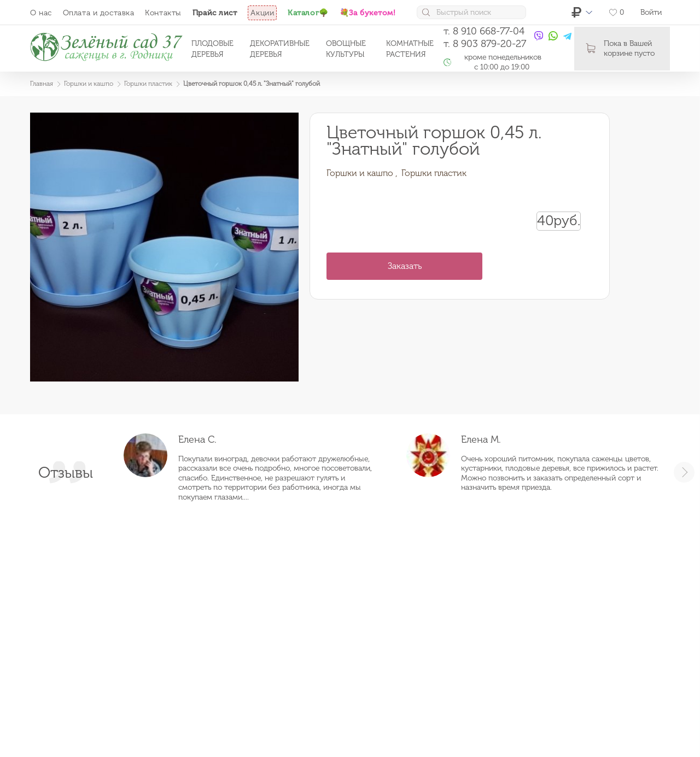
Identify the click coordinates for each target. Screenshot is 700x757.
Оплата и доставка (99, 13)
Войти (651, 12)
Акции (262, 13)
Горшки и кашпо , (362, 173)
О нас (41, 13)
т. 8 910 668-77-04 (484, 31)
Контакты (163, 13)
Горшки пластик (434, 173)
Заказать (405, 266)
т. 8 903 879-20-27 (485, 44)
